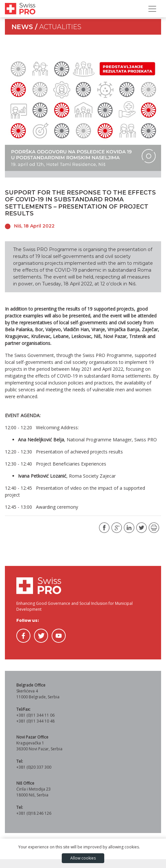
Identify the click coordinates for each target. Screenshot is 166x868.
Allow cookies (83, 858)
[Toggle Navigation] (152, 9)
